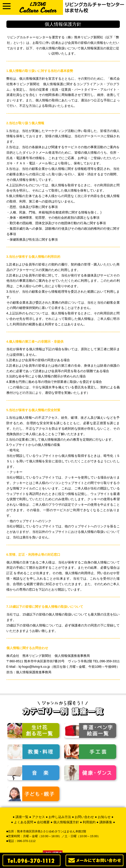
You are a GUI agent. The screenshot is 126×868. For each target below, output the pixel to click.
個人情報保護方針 (66, 822)
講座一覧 (22, 817)
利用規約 (89, 822)
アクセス (38, 817)
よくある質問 (24, 822)
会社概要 (43, 822)
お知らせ (104, 817)
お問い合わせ (84, 817)
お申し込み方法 (60, 817)
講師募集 (106, 822)
